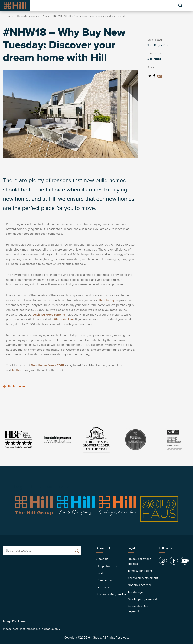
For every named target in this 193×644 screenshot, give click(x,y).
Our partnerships (107, 566)
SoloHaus (103, 587)
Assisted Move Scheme (49, 315)
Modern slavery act (140, 585)
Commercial (104, 580)
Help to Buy (107, 300)
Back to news (15, 387)
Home (10, 16)
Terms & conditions (140, 571)
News (46, 16)
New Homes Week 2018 (47, 365)
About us (102, 559)
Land (100, 573)
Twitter (16, 370)
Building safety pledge (111, 594)
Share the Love (64, 320)
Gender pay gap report (142, 599)
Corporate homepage (28, 16)
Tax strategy (135, 592)
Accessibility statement (143, 578)
